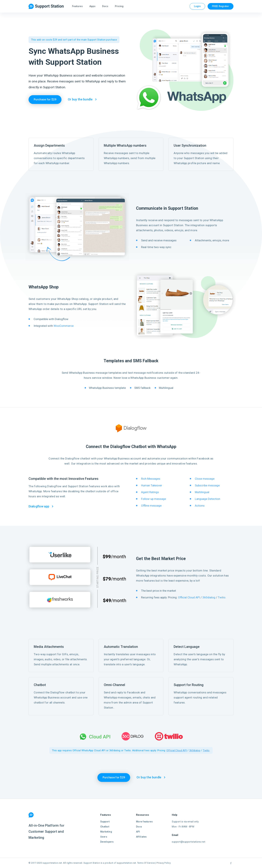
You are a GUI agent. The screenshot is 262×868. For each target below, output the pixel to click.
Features (77, 6)
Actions (200, 506)
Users (104, 837)
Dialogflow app (39, 506)
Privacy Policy (164, 863)
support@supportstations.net (189, 842)
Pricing (119, 6)
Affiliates (141, 837)
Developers (107, 842)
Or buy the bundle (80, 99)
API (138, 832)
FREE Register (221, 6)
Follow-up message (154, 499)
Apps (92, 6)
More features (144, 822)
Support (105, 822)
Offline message (151, 506)
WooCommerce (64, 326)
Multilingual (202, 492)
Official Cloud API (189, 597)
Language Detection (208, 499)
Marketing (106, 832)
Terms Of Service (146, 863)
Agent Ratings (150, 492)
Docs (105, 6)
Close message (205, 479)
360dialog (209, 597)
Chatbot (105, 827)
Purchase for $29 (45, 99)
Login (197, 6)
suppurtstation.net (126, 863)
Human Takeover (152, 485)
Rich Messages (151, 479)
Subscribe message (207, 485)
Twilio (222, 597)
